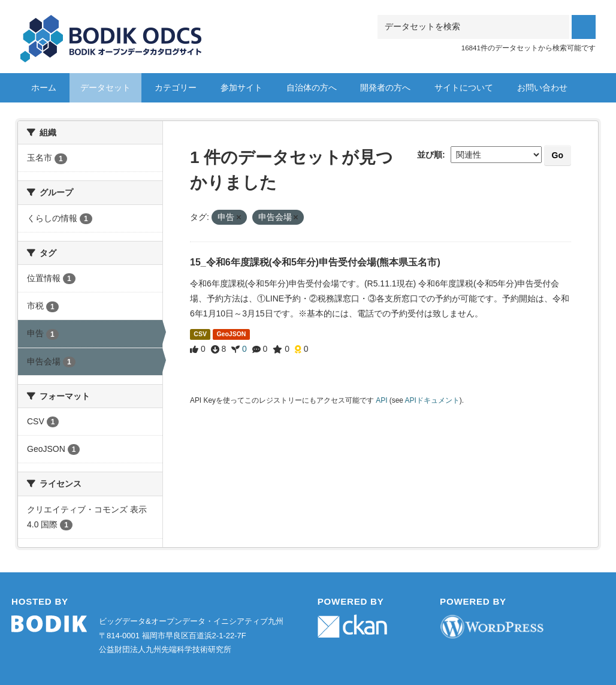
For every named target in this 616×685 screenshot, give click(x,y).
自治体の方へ (312, 87)
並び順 (430, 155)
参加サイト (241, 87)
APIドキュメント (432, 400)
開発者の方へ (385, 87)
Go (558, 155)
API (381, 400)
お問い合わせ (542, 87)
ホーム (44, 87)
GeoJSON (231, 334)
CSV (200, 334)
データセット (105, 87)
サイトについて (464, 87)
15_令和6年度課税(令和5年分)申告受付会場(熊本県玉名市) (315, 262)
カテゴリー (176, 87)
